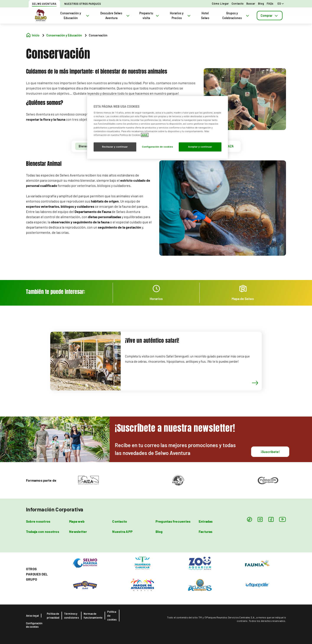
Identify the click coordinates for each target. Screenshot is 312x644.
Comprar (270, 16)
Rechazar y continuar (115, 147)
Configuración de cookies (34, 625)
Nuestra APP (122, 531)
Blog (261, 3)
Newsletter (78, 531)
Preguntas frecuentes (173, 521)
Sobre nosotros (38, 521)
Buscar (251, 3)
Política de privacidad (53, 616)
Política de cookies (112, 616)
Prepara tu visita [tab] (149, 16)
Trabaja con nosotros (43, 531)
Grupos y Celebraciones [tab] (236, 16)
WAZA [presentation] (230, 146)
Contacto (238, 3)
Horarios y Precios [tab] (181, 16)
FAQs (270, 3)
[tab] (270, 16)
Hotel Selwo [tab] (205, 16)
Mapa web (77, 521)
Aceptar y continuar (200, 147)
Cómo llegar (220, 3)
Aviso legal (32, 616)
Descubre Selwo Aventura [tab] (115, 16)
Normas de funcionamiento (93, 616)
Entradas (206, 521)
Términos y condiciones (71, 616)
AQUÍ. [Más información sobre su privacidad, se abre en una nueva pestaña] (145, 135)
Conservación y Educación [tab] (75, 16)
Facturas (206, 531)
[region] (158, 127)
